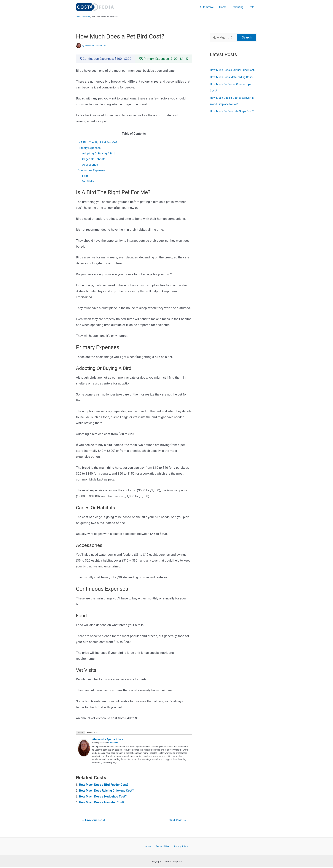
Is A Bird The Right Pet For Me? (98, 142)
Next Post (177, 820)
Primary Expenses (90, 148)
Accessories (90, 165)
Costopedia (81, 17)
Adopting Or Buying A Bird (99, 153)
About (150, 847)
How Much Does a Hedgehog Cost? (104, 796)
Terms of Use (162, 847)
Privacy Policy (179, 847)
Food (85, 176)
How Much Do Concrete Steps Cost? (232, 111)
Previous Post (94, 820)
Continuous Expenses (92, 170)
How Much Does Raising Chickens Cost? (108, 791)
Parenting (238, 7)
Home (223, 7)
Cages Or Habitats (94, 159)
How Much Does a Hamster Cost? (103, 802)
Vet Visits (88, 181)
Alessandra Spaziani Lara (108, 739)
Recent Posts (93, 733)
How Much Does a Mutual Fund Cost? (233, 70)
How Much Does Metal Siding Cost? (232, 77)
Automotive (207, 7)
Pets (252, 7)
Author (80, 733)
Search (247, 37)
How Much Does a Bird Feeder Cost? (105, 785)
